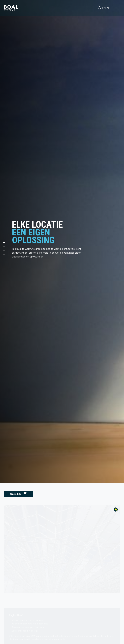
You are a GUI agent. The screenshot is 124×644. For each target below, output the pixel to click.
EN (104, 8)
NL (108, 8)
